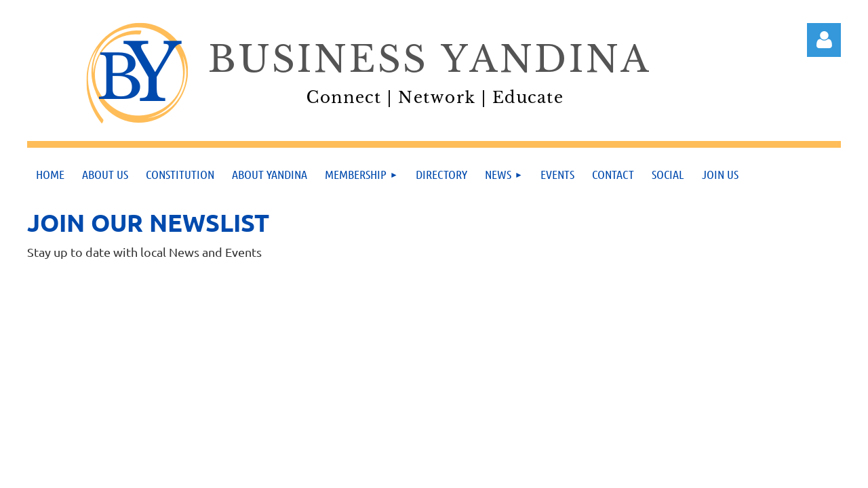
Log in (824, 40)
